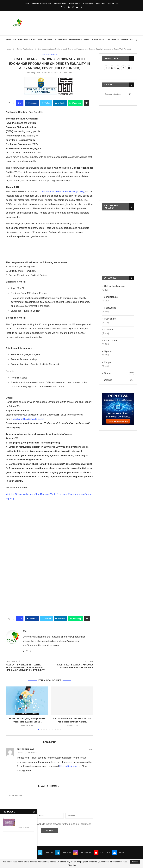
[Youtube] (77, 7)
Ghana (119, 373)
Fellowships (75, 3)
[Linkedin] (69, 7)
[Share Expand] (86, 103)
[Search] (136, 40)
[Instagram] (73, 7)
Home (27, 3)
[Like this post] (21, 103)
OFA (38, 73)
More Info (72, 865)
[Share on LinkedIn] (60, 103)
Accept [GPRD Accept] (135, 862)
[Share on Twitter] (46, 103)
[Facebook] (61, 7)
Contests (101, 3)
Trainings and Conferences (105, 40)
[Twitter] (65, 7)
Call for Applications (42, 3)
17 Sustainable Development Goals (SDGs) (61, 192)
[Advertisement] (86, 23)
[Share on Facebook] (32, 103)
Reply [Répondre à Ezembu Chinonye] (91, 750)
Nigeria (108, 351)
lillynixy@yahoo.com (70, 766)
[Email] (81, 7)
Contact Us (113, 3)
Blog (86, 40)
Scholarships (60, 3)
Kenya (107, 362)
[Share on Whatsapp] (75, 103)
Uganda (119, 380)
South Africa (110, 341)
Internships (88, 3)
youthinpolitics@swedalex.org (28, 419)
